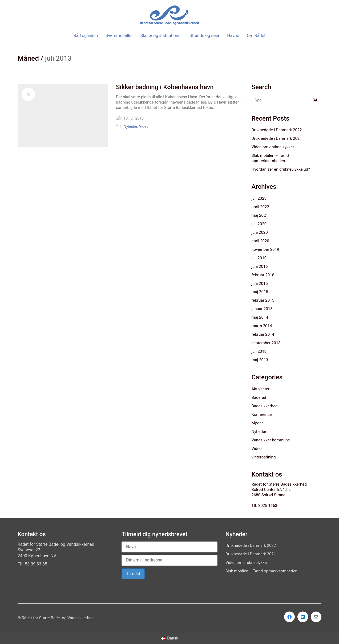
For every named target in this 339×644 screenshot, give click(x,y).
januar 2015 (262, 309)
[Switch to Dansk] (170, 639)
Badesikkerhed (265, 406)
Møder (257, 423)
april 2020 (260, 241)
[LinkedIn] (303, 617)
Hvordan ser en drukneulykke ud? (281, 169)
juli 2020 (259, 224)
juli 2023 (259, 198)
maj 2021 (260, 215)
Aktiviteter (261, 389)
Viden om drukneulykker (273, 147)
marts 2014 (262, 326)
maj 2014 (260, 317)
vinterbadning (264, 457)
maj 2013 (260, 360)
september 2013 (266, 343)
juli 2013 (259, 351)
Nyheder (130, 126)
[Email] (316, 617)
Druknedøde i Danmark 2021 (277, 138)
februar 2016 (263, 275)
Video (144, 126)
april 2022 (260, 207)
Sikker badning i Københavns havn (165, 87)
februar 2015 (263, 300)
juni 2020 (260, 232)
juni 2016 (260, 266)
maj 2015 (260, 292)
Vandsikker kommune (271, 440)
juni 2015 (260, 284)
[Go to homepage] (170, 15)
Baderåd (259, 397)
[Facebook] (289, 617)
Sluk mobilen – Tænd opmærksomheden (270, 158)
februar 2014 (263, 334)
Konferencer (262, 415)
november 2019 (265, 249)
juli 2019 (259, 258)
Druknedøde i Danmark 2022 (277, 130)
